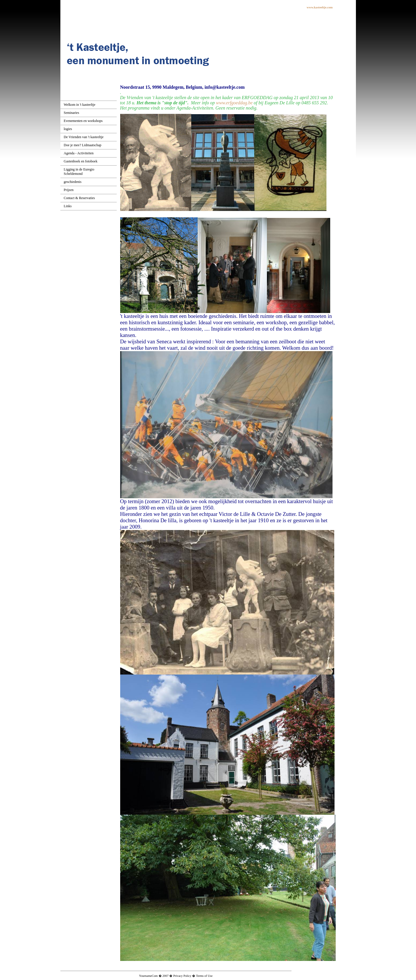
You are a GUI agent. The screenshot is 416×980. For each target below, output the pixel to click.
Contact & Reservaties (79, 198)
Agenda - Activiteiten (79, 153)
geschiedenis (73, 182)
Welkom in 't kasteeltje (80, 105)
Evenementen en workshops (83, 121)
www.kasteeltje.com (320, 7)
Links (68, 206)
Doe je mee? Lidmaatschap (83, 145)
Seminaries (71, 113)
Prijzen (69, 190)
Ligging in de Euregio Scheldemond (79, 172)
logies (68, 129)
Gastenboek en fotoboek (81, 161)
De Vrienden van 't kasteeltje (84, 137)
